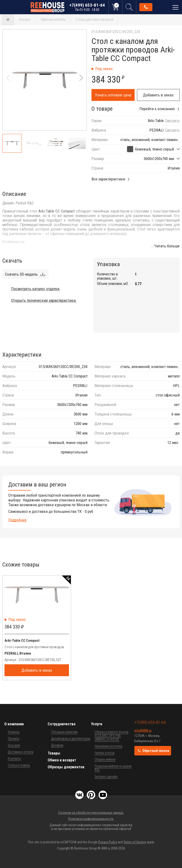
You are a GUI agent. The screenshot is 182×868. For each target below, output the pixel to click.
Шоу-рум (14, 745)
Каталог (25, 19)
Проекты (14, 739)
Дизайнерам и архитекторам (71, 739)
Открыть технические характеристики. (44, 300)
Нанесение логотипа (108, 746)
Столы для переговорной (94, 19)
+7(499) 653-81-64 (87, 7)
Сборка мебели (105, 759)
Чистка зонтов (105, 753)
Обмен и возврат (62, 760)
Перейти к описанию (157, 109)
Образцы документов (66, 767)
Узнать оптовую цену (113, 95)
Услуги (97, 724)
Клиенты (14, 732)
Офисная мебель (53, 19)
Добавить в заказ (158, 95)
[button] (81, 78)
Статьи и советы (19, 765)
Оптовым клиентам (64, 732)
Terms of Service (135, 842)
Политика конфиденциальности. (91, 819)
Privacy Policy (108, 842)
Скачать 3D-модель (21, 274)
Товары (54, 753)
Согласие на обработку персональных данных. (91, 813)
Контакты (14, 759)
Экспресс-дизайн (106, 777)
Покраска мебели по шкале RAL (113, 768)
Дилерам (57, 745)
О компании (14, 724)
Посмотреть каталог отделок (35, 289)
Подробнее (17, 520)
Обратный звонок (146, 7)
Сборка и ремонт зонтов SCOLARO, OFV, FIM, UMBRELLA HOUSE (111, 736)
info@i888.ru (143, 731)
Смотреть (172, 121)
